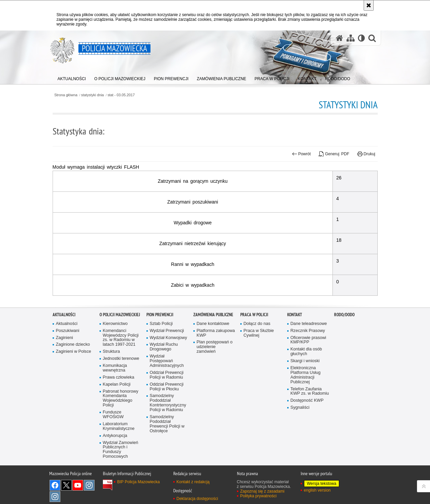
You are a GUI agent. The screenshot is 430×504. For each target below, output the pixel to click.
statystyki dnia (93, 95)
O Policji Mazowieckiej (120, 342)
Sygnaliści (300, 435)
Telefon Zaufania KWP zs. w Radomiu (310, 419)
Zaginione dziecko (73, 372)
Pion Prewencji (160, 342)
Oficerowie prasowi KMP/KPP (309, 367)
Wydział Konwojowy (168, 365)
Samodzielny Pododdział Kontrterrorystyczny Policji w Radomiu (168, 430)
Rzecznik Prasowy (308, 358)
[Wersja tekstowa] (361, 38)
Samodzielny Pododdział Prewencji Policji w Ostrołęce (167, 451)
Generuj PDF (334, 154)
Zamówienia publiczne (213, 342)
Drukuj (366, 154)
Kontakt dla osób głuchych (306, 379)
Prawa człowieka (119, 405)
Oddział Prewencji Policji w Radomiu (167, 402)
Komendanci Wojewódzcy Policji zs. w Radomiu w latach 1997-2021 (121, 365)
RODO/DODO (344, 342)
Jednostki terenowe (121, 386)
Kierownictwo (115, 351)
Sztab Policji (161, 351)
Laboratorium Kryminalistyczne (119, 454)
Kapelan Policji (117, 412)
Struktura (111, 379)
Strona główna (66, 95)
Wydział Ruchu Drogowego (164, 374)
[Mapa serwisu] (351, 38)
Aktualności (64, 342)
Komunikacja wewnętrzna (115, 395)
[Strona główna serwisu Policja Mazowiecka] (340, 38)
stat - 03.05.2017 (121, 95)
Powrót (301, 154)
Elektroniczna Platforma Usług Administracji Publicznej (306, 402)
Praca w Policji (254, 342)
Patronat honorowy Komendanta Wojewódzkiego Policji (121, 426)
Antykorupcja (115, 463)
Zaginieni (65, 365)
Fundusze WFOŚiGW (113, 442)
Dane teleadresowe (309, 351)
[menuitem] (72, 77)
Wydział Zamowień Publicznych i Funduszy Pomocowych (121, 477)
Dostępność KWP (307, 428)
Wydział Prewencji (167, 358)
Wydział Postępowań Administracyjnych (167, 388)
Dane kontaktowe (213, 351)
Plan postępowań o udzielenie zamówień (215, 374)
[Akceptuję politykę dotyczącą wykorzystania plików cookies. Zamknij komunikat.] (369, 5)
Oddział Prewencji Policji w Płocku (167, 414)
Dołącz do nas (257, 351)
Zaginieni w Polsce (74, 379)
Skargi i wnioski (305, 388)
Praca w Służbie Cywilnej (259, 360)
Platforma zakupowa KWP (216, 360)
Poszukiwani (68, 358)
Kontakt (295, 342)
